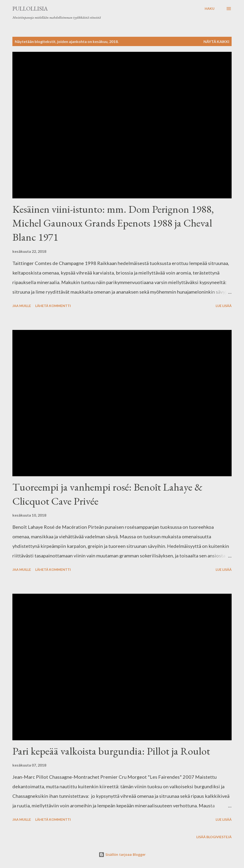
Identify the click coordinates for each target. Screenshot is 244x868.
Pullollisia (30, 8)
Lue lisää (224, 306)
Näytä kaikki (216, 41)
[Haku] (210, 9)
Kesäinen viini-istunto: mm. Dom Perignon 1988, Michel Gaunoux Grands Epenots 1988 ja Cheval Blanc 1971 (113, 223)
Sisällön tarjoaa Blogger (122, 855)
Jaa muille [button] (22, 306)
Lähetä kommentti (53, 306)
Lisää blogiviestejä (214, 837)
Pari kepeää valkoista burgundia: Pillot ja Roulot (111, 751)
